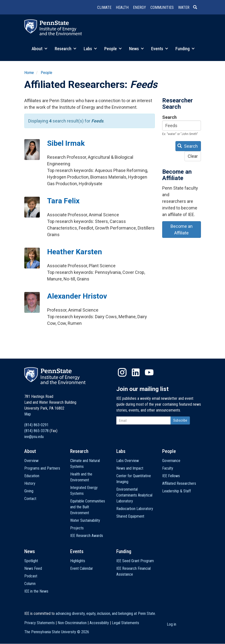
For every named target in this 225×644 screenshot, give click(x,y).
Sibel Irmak (66, 143)
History (30, 483)
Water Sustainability (85, 520)
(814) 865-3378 (36, 431)
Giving (29, 491)
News (136, 49)
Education (32, 476)
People (113, 49)
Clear (193, 156)
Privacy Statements (40, 623)
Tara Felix (63, 201)
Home (29, 73)
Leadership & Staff (177, 491)
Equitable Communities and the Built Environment (88, 507)
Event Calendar (82, 568)
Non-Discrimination (72, 623)
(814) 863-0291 (36, 425)
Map (28, 414)
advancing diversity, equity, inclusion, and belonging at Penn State (105, 614)
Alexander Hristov (77, 296)
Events (160, 49)
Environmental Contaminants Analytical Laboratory (134, 495)
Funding (185, 49)
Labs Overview (128, 461)
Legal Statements (126, 623)
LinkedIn (136, 372)
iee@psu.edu (34, 437)
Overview (31, 461)
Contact (30, 499)
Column (30, 584)
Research (66, 49)
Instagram (122, 372)
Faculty (168, 468)
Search (169, 117)
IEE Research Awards (87, 536)
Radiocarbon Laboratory (135, 509)
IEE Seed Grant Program (135, 561)
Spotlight (31, 561)
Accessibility (99, 623)
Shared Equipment (130, 516)
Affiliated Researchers (179, 483)
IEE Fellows (171, 476)
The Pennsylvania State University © (57, 632)
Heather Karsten (75, 252)
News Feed (33, 568)
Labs (90, 49)
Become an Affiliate (182, 230)
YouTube (149, 372)
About (40, 49)
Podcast (31, 576)
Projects (77, 528)
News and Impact (130, 468)
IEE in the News (36, 591)
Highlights (78, 561)
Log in (172, 624)
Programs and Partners (42, 468)
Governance (171, 461)
